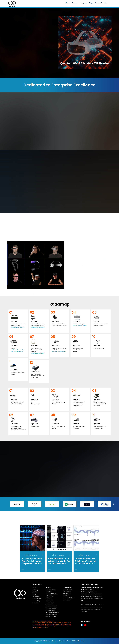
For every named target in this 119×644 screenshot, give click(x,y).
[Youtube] (85, 625)
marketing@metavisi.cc (90, 592)
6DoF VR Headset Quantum (52, 612)
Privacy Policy (36, 601)
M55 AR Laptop (67, 600)
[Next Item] (113, 504)
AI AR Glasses (49, 598)
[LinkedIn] (82, 625)
